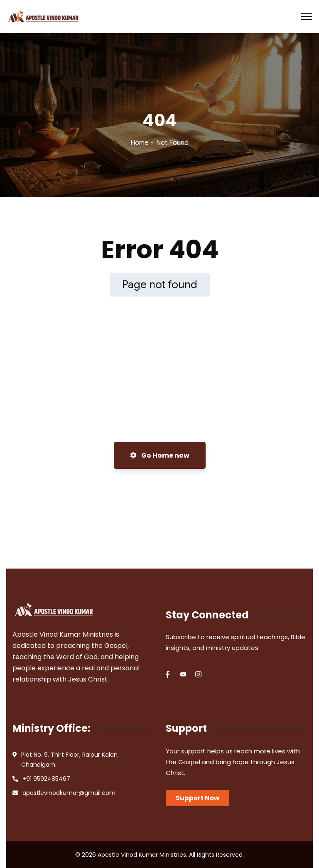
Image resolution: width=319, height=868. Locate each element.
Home (139, 143)
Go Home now (160, 455)
